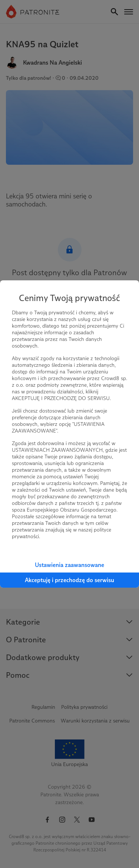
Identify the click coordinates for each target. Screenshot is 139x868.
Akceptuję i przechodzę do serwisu (69, 580)
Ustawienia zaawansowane (69, 565)
